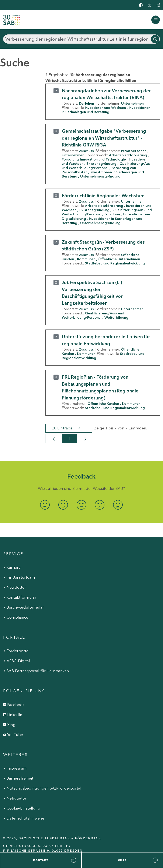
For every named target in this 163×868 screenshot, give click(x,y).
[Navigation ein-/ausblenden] (156, 20)
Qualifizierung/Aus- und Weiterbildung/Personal (107, 166)
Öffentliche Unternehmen (119, 259)
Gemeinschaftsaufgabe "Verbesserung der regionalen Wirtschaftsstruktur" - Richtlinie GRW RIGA (104, 138)
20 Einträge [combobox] (70, 428)
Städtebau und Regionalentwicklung (115, 263)
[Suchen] (81, 39)
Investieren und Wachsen (105, 108)
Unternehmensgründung (100, 176)
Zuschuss (86, 151)
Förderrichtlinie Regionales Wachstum (103, 196)
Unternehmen (132, 103)
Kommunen (86, 259)
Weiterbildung (116, 317)
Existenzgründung (101, 163)
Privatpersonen (134, 151)
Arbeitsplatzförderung (128, 155)
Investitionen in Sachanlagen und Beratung (106, 110)
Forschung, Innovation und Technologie (94, 159)
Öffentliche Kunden (103, 403)
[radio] (45, 505)
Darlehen (86, 103)
